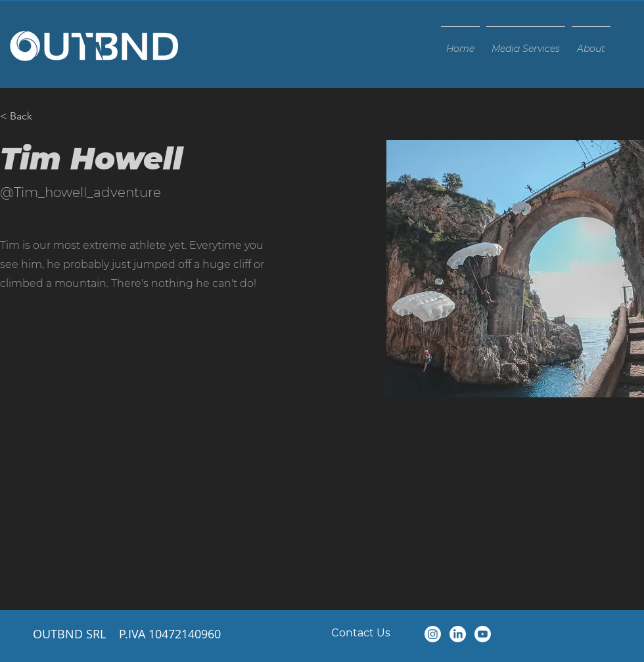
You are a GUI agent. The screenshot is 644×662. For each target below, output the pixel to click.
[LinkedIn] (458, 634)
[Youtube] (483, 634)
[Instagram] (433, 634)
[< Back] (26, 117)
